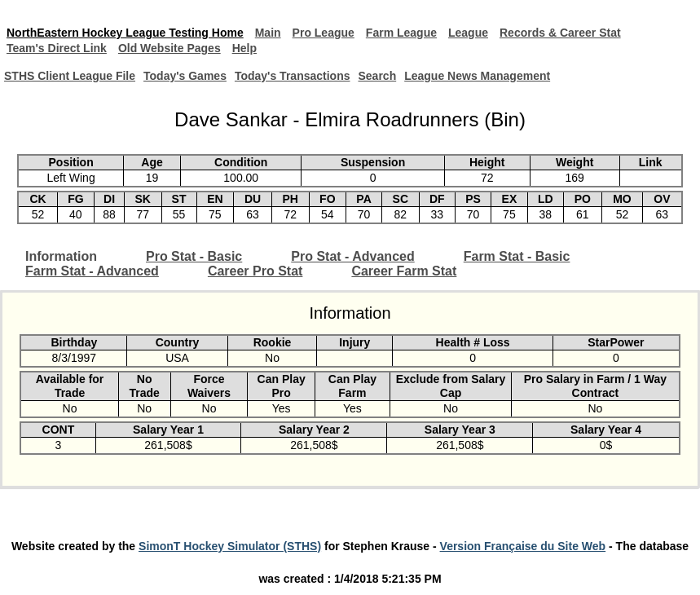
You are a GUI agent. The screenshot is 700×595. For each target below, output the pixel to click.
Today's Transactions (293, 76)
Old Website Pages (169, 48)
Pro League (324, 33)
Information (61, 256)
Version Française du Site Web (523, 546)
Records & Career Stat (560, 33)
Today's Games (185, 76)
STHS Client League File (70, 76)
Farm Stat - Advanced (92, 271)
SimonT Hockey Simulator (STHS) (230, 546)
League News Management (477, 76)
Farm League (401, 33)
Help (244, 48)
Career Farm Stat (404, 271)
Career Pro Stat (255, 271)
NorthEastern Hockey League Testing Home (125, 33)
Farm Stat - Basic (517, 256)
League (468, 33)
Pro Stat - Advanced (352, 256)
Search (377, 76)
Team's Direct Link (57, 48)
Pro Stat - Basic (194, 256)
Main (268, 33)
